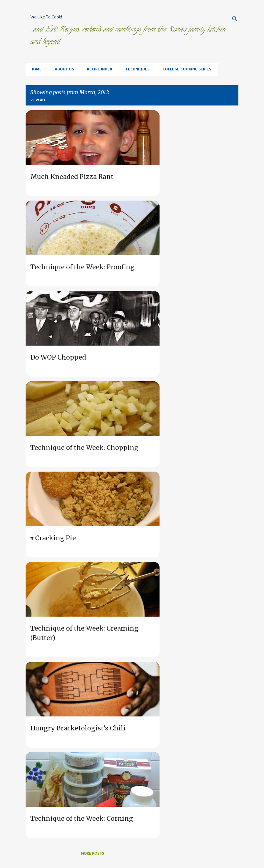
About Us (64, 69)
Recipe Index (100, 69)
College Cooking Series (187, 69)
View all (38, 100)
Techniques (137, 69)
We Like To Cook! (46, 17)
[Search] (235, 19)
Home (36, 69)
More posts (93, 853)
